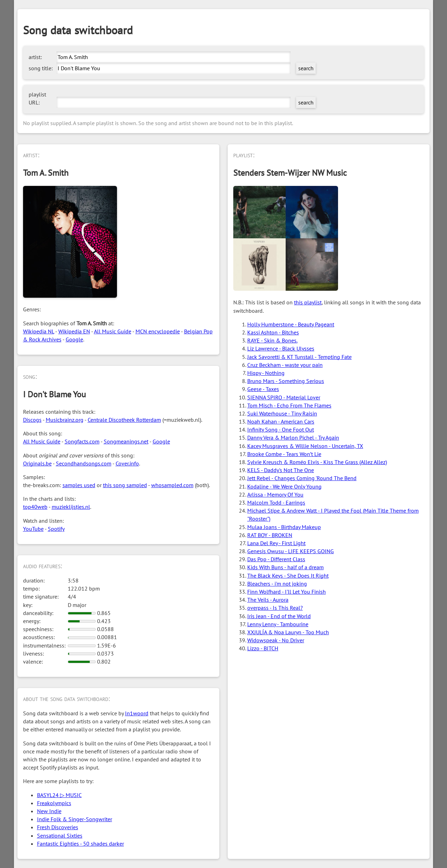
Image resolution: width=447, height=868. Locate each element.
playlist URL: (37, 98)
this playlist (308, 302)
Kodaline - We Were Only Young (284, 486)
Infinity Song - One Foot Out (281, 429)
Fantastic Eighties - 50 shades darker (80, 844)
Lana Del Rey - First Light (276, 543)
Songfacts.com (82, 441)
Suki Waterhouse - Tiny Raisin (282, 413)
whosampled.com (172, 485)
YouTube (33, 529)
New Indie (49, 811)
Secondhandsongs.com (84, 463)
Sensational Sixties (60, 836)
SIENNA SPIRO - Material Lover (284, 397)
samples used (79, 485)
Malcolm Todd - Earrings (276, 502)
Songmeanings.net (126, 441)
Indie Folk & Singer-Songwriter (75, 819)
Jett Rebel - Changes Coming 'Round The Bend (302, 478)
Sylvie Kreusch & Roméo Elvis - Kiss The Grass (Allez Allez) (317, 462)
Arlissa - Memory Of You (275, 494)
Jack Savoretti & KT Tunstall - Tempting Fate (299, 357)
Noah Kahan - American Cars (281, 421)
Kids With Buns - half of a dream (285, 567)
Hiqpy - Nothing (266, 373)
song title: (41, 68)
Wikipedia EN (74, 331)
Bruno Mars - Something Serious (286, 381)
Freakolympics (54, 803)
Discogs (32, 420)
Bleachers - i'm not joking (277, 584)
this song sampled (125, 485)
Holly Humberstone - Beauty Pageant (291, 324)
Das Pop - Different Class (276, 559)
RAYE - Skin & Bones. (272, 340)
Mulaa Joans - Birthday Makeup (284, 527)
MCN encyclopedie (158, 331)
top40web (35, 507)
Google (74, 339)
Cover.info (127, 463)
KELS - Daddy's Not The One (281, 470)
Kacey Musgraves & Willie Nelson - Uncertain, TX (305, 446)
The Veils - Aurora (268, 600)
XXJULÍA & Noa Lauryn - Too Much (288, 632)
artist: (35, 57)
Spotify (56, 529)
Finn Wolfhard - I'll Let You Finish (287, 592)
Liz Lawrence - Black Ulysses (281, 348)
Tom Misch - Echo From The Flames (289, 405)
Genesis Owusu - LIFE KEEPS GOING (291, 551)
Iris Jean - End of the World (279, 616)
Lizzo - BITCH (263, 648)
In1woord (137, 713)
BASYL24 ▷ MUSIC (59, 795)
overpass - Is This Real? (275, 608)
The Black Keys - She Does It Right (288, 576)
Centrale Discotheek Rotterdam (124, 420)
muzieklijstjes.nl (71, 507)
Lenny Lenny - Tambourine (278, 624)
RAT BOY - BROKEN (270, 535)
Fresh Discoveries (58, 827)
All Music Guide (113, 331)
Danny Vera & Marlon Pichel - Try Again (293, 437)
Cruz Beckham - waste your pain (285, 365)
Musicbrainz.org (65, 420)
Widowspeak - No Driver (276, 640)
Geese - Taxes (263, 389)
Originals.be (37, 463)
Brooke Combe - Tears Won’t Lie (284, 454)
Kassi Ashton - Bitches (273, 332)
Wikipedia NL (39, 331)
